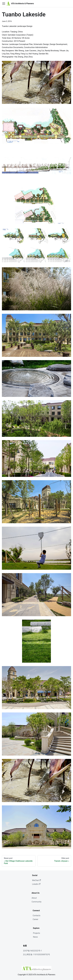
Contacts (36, 916)
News (35, 937)
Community (36, 902)
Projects (37, 933)
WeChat (36, 880)
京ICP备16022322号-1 (32, 951)
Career (35, 919)
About (34, 898)
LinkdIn (36, 884)
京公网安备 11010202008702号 (36, 955)
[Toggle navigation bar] (4, 4)
